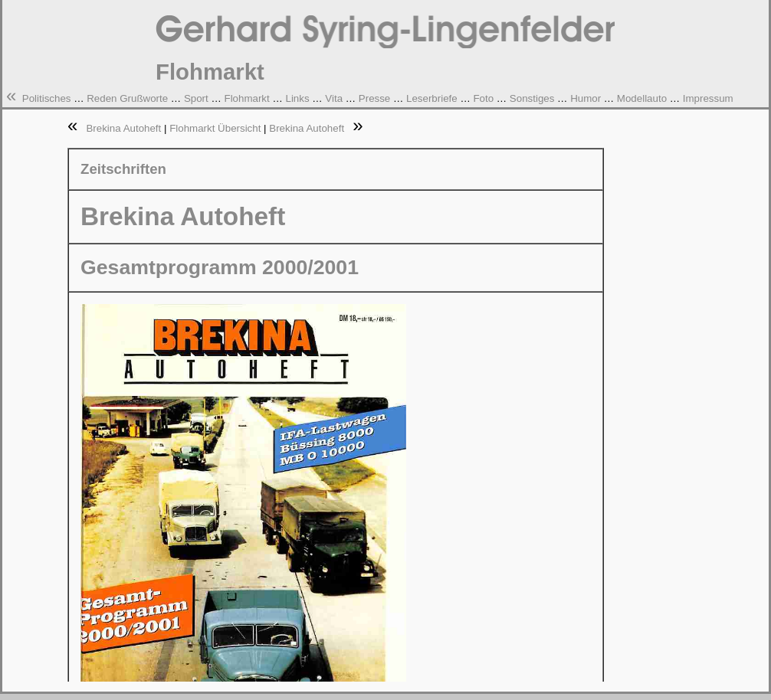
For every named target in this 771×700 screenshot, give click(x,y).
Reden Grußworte (127, 98)
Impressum (708, 98)
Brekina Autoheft (125, 128)
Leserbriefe (432, 98)
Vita (334, 98)
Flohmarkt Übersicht (215, 128)
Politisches (47, 98)
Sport (196, 98)
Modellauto (642, 98)
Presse (374, 98)
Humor (586, 98)
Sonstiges (532, 98)
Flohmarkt (246, 98)
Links (297, 98)
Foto (483, 98)
